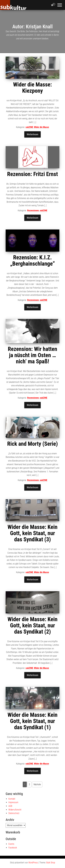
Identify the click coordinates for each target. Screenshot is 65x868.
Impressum (13, 802)
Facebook (13, 848)
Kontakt (12, 799)
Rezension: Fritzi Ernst (32, 174)
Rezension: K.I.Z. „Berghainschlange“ (32, 261)
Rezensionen (33, 211)
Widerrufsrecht (15, 810)
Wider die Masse (42, 127)
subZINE (29, 127)
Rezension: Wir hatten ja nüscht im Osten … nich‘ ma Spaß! (32, 355)
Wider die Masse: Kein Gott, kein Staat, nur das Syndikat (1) (32, 721)
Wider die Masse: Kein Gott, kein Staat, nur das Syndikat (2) (32, 625)
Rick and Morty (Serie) (32, 444)
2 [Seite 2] (29, 784)
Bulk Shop (51, 863)
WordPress (33, 863)
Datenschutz (14, 813)
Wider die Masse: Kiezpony (32, 88)
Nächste (37, 784)
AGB (10, 806)
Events (11, 844)
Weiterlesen (32, 134)
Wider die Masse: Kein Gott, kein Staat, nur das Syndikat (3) (32, 533)
